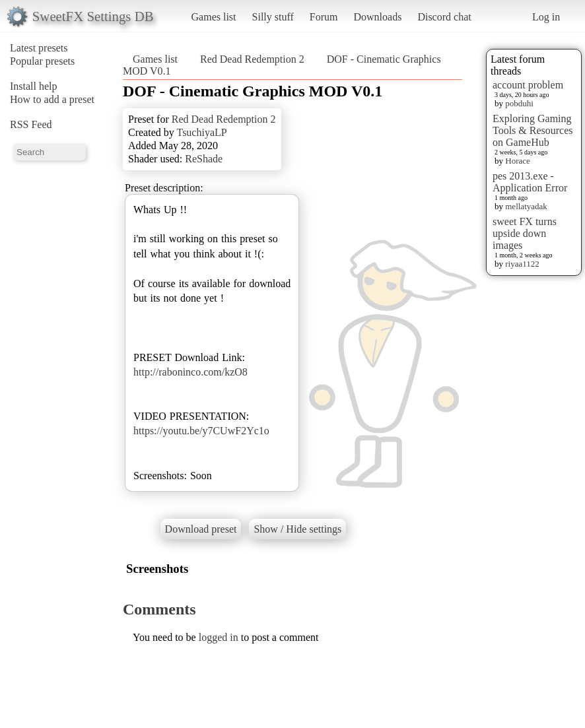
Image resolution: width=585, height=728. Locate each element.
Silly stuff (273, 17)
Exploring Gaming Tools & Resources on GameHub (533, 130)
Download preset (201, 529)
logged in (219, 637)
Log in (546, 17)
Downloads (377, 17)
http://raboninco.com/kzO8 (190, 372)
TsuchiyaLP (201, 132)
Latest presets (39, 48)
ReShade (204, 159)
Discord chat (444, 17)
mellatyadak (526, 206)
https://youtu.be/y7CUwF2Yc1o (201, 431)
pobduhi (519, 103)
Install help (34, 86)
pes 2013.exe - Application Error (530, 182)
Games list (214, 17)
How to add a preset (52, 99)
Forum (324, 17)
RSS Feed (31, 124)
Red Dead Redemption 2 (252, 59)
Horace (518, 161)
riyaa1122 (522, 264)
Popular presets (42, 61)
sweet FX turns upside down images (525, 233)
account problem (528, 85)
